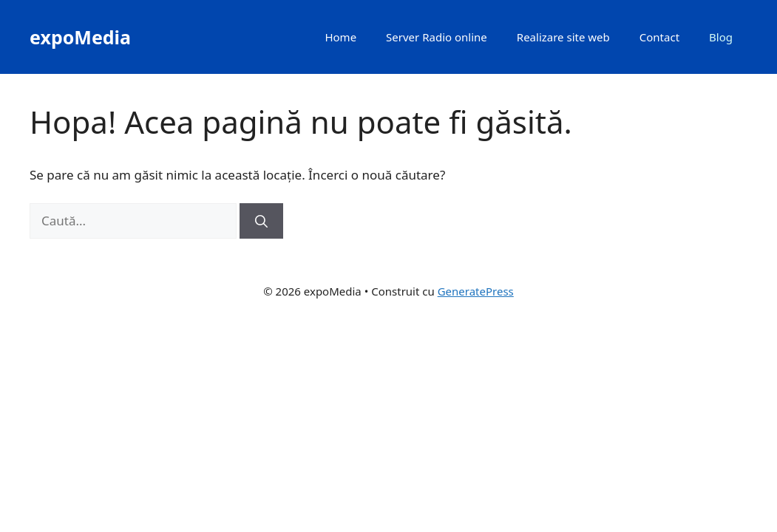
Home (340, 37)
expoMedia (80, 37)
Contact (659, 37)
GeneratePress (476, 291)
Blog (721, 37)
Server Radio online (437, 37)
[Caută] (261, 221)
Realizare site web (563, 37)
